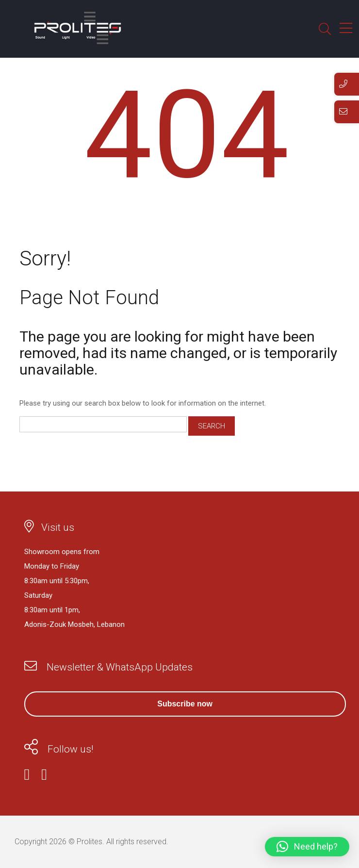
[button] (307, 847)
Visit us (58, 527)
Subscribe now (185, 704)
